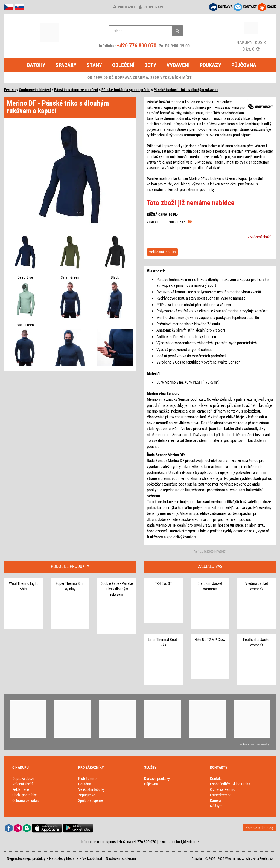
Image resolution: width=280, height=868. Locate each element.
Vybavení (178, 65)
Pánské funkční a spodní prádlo (126, 90)
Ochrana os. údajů (26, 800)
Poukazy (210, 65)
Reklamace (21, 789)
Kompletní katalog (259, 828)
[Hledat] (177, 31)
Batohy (36, 65)
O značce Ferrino (223, 789)
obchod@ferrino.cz (185, 842)
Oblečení (123, 65)
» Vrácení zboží (259, 237)
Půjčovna (244, 65)
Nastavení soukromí (121, 858)
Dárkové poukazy (157, 779)
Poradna (85, 784)
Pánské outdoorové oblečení (76, 90)
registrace (151, 7)
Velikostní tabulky (91, 789)
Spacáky (66, 65)
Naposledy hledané (64, 858)
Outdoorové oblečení (35, 90)
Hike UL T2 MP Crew (210, 640)
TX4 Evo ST (163, 583)
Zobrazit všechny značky (254, 744)
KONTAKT (250, 7)
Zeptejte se (87, 795)
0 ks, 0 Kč (251, 46)
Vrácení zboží (22, 784)
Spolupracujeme (91, 800)
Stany (94, 65)
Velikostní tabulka (162, 252)
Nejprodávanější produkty (26, 858)
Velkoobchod (92, 858)
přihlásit (124, 7)
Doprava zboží (23, 779)
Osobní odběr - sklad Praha (230, 784)
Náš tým (216, 806)
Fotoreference (221, 795)
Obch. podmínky (24, 795)
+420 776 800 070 (137, 45)
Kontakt (216, 779)
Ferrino (10, 90)
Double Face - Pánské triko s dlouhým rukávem (117, 589)
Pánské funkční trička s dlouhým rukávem (186, 90)
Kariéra (215, 800)
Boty (150, 65)
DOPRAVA (225, 7)
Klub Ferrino (87, 779)
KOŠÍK (271, 7)
